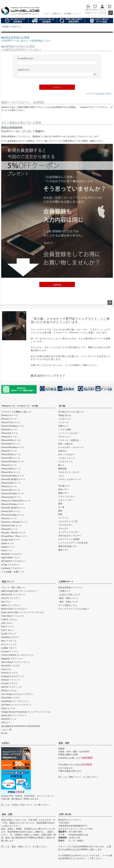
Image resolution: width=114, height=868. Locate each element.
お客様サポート (66, 582)
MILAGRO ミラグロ (10, 666)
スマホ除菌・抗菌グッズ (13, 572)
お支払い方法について (22, 805)
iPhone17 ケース (9, 419)
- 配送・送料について (68, 598)
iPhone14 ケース (9, 465)
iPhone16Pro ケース (11, 444)
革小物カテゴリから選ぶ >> (71, 412)
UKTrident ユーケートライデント (16, 705)
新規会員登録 (64, 587)
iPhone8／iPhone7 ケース (13, 533)
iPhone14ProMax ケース (13, 476)
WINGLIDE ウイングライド (14, 715)
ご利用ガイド (56, 14)
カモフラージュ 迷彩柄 (69, 539)
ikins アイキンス (9, 641)
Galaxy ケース (8, 547)
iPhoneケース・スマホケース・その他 (20, 406)
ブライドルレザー (67, 497)
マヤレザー (63, 529)
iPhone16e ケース (10, 433)
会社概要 (68, 14)
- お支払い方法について (69, 595)
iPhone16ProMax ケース (13, 447)
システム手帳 (64, 430)
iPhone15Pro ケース (11, 458)
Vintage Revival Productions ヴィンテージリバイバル (26, 712)
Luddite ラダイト (9, 648)
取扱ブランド (8, 582)
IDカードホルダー (67, 454)
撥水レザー (63, 550)
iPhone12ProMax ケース (13, 504)
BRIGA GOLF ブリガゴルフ (14, 609)
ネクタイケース (66, 462)
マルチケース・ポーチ (69, 472)
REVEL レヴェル (9, 691)
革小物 (62, 406)
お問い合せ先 (65, 814)
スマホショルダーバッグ (70, 479)
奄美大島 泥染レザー (68, 546)
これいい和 (6, 730)
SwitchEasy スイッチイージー (15, 701)
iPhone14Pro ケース (11, 472)
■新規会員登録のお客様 (26, 39)
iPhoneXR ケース (9, 529)
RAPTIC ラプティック (11, 687)
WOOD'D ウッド (9, 719)
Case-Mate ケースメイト (13, 616)
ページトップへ (110, 303)
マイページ (78, 587)
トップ (46, 14)
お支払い (6, 743)
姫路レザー (63, 493)
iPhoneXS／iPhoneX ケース (14, 522)
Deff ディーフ (7, 627)
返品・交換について (21, 847)
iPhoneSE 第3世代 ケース (13, 479)
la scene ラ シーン (10, 651)
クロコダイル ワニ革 (68, 521)
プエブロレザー (66, 525)
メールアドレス (26, 59)
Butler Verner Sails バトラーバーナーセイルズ (23, 612)
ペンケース (63, 422)
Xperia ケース (8, 543)
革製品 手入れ (65, 415)
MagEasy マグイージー (12, 659)
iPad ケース (7, 550)
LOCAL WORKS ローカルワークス (17, 655)
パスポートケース (67, 458)
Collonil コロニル (9, 619)
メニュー (77, 14)
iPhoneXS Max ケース (11, 526)
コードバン (63, 518)
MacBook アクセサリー (12, 554)
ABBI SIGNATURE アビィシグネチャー (19, 591)
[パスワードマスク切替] (94, 74)
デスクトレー (64, 437)
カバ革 (61, 507)
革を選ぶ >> (64, 486)
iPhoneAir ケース (9, 430)
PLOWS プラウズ (9, 683)
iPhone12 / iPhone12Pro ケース (16, 501)
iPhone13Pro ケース (11, 490)
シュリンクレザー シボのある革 (73, 543)
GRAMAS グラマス (10, 637)
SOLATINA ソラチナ (11, 698)
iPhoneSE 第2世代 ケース (13, 508)
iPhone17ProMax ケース (13, 426)
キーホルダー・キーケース (71, 447)
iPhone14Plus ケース (11, 469)
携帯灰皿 (62, 469)
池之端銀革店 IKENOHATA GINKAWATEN (21, 726)
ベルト (61, 476)
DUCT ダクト (7, 630)
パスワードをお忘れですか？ (99, 94)
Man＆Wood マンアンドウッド (15, 662)
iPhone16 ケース (9, 437)
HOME (5, 27)
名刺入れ (62, 451)
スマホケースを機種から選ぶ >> (16, 412)
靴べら (61, 465)
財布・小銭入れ (66, 444)
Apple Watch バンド (10, 558)
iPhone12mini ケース (11, 497)
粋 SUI (4, 733)
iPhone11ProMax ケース (13, 515)
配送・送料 (64, 743)
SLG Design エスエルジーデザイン (17, 694)
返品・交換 (7, 814)
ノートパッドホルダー (69, 433)
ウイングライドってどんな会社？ (74, 609)
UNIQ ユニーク (8, 708)
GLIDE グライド (9, 634)
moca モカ (6, 669)
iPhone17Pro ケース (11, 422)
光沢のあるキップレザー (70, 536)
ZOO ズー (6, 723)
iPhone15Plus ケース (11, 454)
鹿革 (60, 511)
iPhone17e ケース (10, 415)
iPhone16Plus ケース (11, 440)
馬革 (60, 514)
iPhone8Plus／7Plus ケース (14, 536)
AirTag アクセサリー (11, 565)
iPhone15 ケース (9, 451)
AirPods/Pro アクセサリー (13, 561)
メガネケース (64, 419)
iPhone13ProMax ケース (13, 494)
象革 (60, 504)
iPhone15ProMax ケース (13, 462)
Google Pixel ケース (10, 540)
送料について (75, 777)
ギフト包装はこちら (68, 605)
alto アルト (6, 602)
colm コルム (7, 623)
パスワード (24, 70)
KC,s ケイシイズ (9, 644)
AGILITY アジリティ (11, 598)
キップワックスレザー (69, 532)
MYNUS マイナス (9, 673)
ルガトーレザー (66, 500)
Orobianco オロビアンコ (12, 676)
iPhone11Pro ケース (11, 511)
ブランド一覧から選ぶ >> (13, 587)
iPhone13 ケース (9, 486)
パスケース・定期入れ (69, 440)
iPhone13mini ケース (11, 483)
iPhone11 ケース (9, 518)
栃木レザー (63, 489)
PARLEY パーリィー (11, 680)
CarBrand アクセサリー (12, 568)
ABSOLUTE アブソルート (13, 595)
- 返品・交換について (68, 602)
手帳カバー (63, 426)
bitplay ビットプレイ (11, 605)
